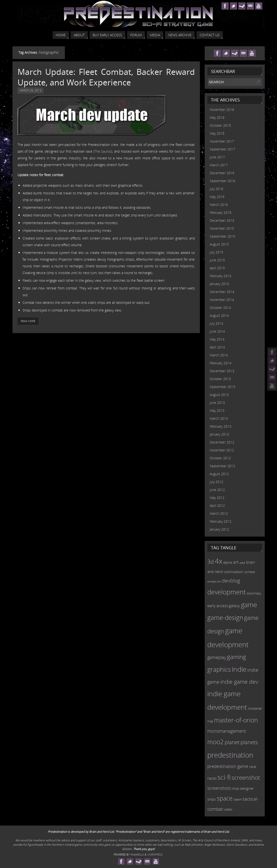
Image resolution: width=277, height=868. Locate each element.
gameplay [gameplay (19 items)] (217, 657)
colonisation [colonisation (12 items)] (234, 572)
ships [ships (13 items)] (212, 799)
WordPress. (155, 854)
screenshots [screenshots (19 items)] (219, 788)
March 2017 (219, 165)
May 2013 (217, 410)
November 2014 (222, 300)
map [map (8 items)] (210, 721)
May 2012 (217, 498)
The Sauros (103, 151)
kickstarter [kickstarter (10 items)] (255, 708)
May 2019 (217, 117)
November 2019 (222, 110)
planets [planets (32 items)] (249, 742)
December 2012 (222, 442)
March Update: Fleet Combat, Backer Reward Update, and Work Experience (106, 77)
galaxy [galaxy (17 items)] (234, 605)
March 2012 (219, 513)
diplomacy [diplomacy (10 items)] (254, 593)
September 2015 (222, 236)
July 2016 (216, 189)
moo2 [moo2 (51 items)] (215, 742)
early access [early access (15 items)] (218, 606)
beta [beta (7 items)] (242, 563)
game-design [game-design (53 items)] (225, 617)
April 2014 (217, 347)
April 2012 (217, 506)
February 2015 (221, 276)
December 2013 (222, 371)
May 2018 (217, 133)
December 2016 (222, 173)
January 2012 (219, 529)
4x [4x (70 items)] (219, 561)
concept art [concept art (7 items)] (214, 581)
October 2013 (220, 379)
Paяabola (137, 854)
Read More (28, 321)
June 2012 (217, 490)
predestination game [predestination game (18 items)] (228, 766)
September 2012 (222, 466)
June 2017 (217, 157)
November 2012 (222, 450)
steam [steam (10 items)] (238, 799)
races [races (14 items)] (212, 778)
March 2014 (219, 355)
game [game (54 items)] (249, 605)
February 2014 (221, 363)
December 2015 (222, 220)
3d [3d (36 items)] (211, 562)
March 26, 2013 (30, 90)
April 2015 (217, 268)
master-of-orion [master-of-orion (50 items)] (236, 720)
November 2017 (222, 141)
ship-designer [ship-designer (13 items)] (243, 788)
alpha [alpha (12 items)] (228, 562)
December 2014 (222, 292)
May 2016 (217, 197)
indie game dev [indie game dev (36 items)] (239, 682)
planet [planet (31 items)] (232, 742)
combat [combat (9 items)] (250, 572)
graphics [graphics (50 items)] (219, 669)
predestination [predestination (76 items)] (230, 755)
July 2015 (216, 252)
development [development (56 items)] (227, 592)
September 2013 (222, 387)
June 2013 (217, 403)
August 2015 (219, 244)
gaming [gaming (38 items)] (237, 657)
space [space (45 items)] (225, 798)
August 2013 (219, 395)
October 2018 (220, 125)
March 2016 (219, 205)
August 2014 (219, 315)
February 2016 (221, 213)
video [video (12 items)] (228, 809)
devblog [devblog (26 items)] (231, 581)
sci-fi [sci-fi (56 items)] (224, 777)
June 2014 (217, 331)
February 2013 (221, 426)
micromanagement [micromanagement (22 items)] (227, 731)
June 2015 (217, 260)
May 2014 (217, 339)
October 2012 (220, 458)
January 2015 (219, 284)
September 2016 (222, 181)
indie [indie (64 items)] (239, 669)
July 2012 (216, 482)
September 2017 (222, 149)
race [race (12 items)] (253, 766)
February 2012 (221, 521)
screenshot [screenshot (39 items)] (246, 777)
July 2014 (216, 323)
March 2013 (219, 418)
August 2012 (219, 474)
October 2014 (220, 308)
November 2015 (222, 228)
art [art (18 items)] (236, 562)
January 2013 (219, 434)
